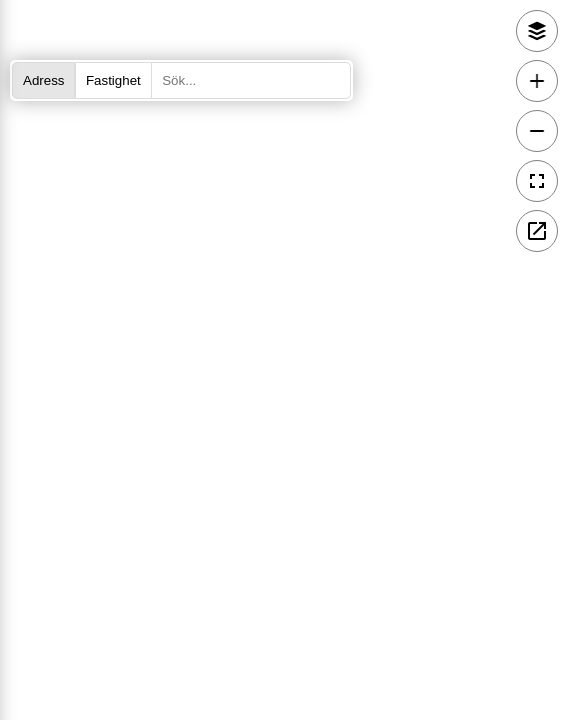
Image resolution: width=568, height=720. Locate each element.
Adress (43, 80)
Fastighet (113, 80)
